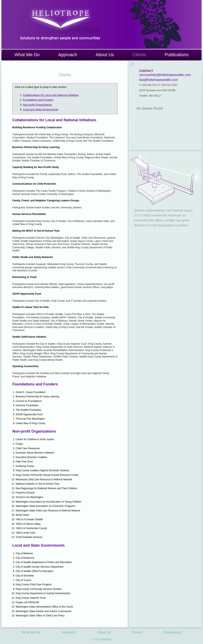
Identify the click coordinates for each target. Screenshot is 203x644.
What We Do (27, 55)
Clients (139, 55)
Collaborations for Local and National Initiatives (51, 95)
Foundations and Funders (38, 100)
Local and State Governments (41, 109)
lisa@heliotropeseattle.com (158, 80)
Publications (176, 55)
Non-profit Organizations (37, 105)
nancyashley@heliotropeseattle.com (165, 75)
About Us (105, 55)
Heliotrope (60, 23)
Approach (68, 55)
